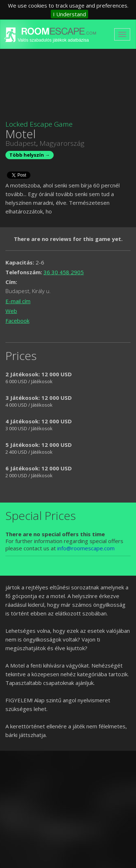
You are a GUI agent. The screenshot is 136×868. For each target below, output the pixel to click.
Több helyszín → (30, 155)
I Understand (69, 14)
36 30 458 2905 (64, 272)
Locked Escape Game (39, 124)
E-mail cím (18, 301)
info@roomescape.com (86, 548)
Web (11, 311)
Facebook (17, 321)
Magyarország (62, 143)
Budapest (21, 143)
